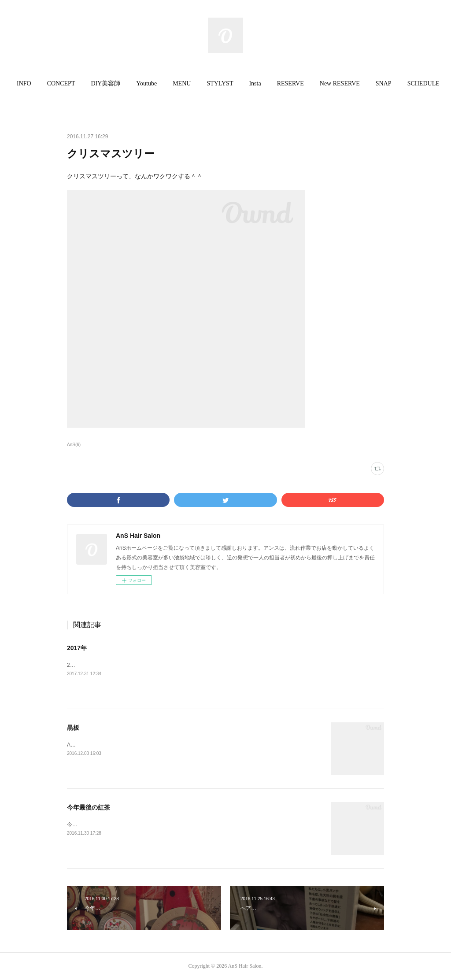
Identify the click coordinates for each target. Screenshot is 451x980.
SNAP (388, 83)
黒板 (73, 728)
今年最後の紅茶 (89, 807)
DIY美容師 (110, 83)
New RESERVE (344, 83)
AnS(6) (74, 445)
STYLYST (225, 83)
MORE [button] (421, 83)
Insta (260, 83)
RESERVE (295, 83)
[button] (28, 84)
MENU (187, 83)
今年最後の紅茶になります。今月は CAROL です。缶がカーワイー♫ (148, 825)
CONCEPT (66, 83)
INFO (28, 83)
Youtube (151, 83)
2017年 (77, 648)
